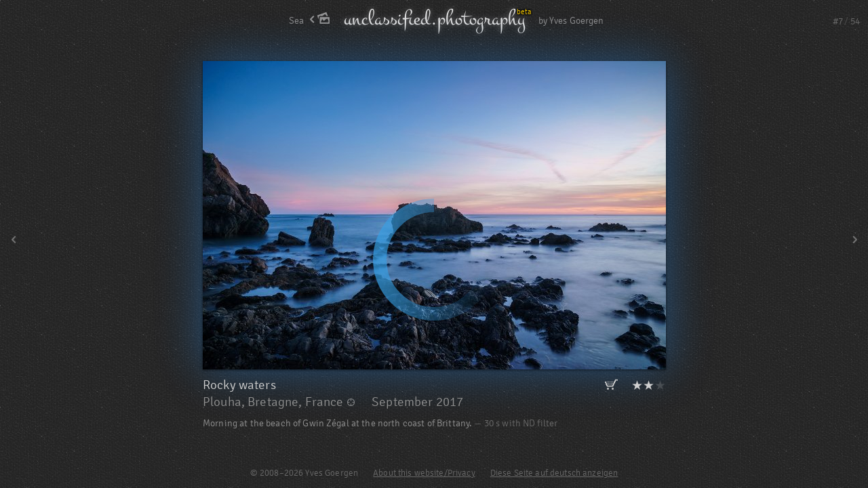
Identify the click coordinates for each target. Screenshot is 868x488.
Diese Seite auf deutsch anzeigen (554, 473)
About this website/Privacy (424, 473)
